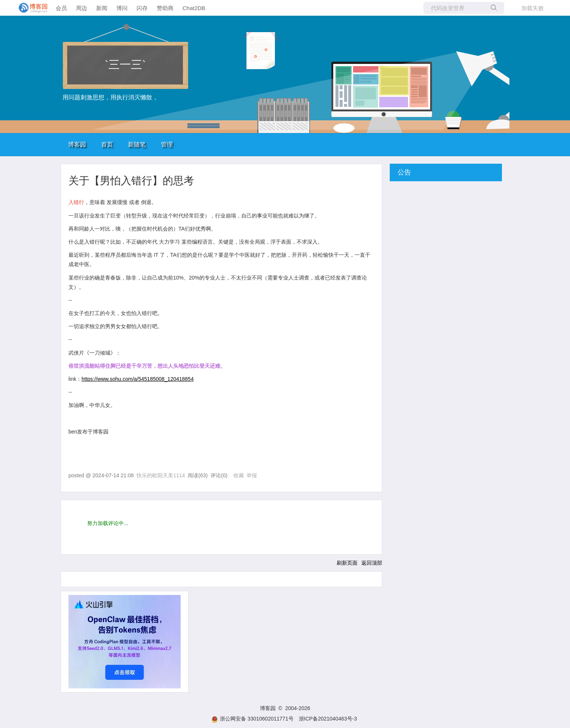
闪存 (142, 8)
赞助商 (165, 8)
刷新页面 (347, 563)
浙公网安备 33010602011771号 (252, 719)
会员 (61, 8)
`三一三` (125, 64)
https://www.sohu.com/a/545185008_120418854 (138, 379)
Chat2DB (194, 8)
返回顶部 (372, 563)
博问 (122, 8)
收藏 (239, 475)
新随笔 (137, 144)
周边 (82, 8)
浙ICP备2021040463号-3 (328, 719)
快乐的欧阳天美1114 (161, 475)
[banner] (30, 8)
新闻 (102, 8)
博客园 (77, 144)
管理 (167, 144)
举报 (252, 475)
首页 (107, 144)
